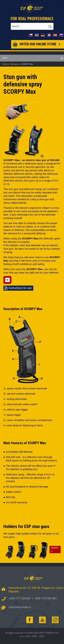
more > (55, 549)
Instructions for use (20, 288)
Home (5, 64)
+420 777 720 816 (20, 598)
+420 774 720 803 (45, 598)
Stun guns (14, 64)
